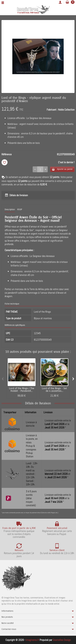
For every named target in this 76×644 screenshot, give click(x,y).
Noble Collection (66, 110)
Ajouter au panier (62, 169)
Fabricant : (52, 110)
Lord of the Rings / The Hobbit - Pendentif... (22, 390)
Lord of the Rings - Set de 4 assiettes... (54, 390)
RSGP (20, 209)
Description (10, 209)
